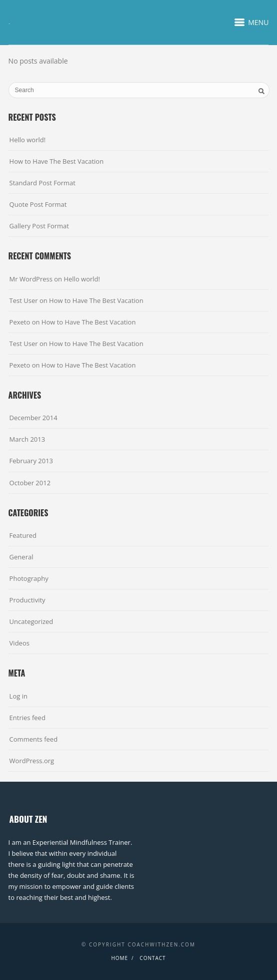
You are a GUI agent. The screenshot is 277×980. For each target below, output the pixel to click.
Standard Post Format (42, 183)
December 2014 (33, 418)
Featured (23, 535)
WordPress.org (32, 761)
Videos (19, 643)
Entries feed (27, 718)
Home (119, 958)
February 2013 (31, 461)
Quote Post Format (38, 204)
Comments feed (33, 739)
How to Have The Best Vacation (57, 161)
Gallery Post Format (39, 226)
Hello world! (28, 140)
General (21, 557)
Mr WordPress (31, 279)
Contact (152, 958)
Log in (18, 696)
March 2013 (27, 439)
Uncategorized (31, 621)
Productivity (27, 600)
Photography (29, 578)
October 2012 (30, 483)
